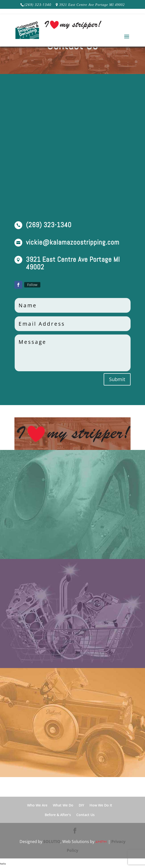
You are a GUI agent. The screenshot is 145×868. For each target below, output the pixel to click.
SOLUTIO (52, 842)
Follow (32, 285)
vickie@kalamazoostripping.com (73, 242)
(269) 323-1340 (38, 5)
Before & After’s (58, 815)
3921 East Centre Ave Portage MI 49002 (92, 5)
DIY (81, 805)
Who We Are (37, 805)
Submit (117, 379)
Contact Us (85, 815)
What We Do (63, 805)
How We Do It (101, 805)
